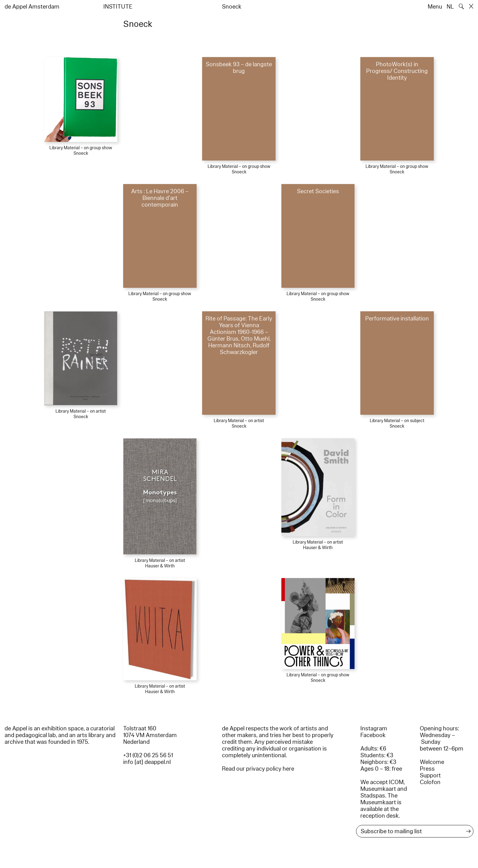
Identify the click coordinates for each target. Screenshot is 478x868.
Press (427, 769)
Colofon (430, 782)
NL (450, 7)
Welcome (432, 762)
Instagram (374, 729)
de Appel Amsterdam (32, 7)
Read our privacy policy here (258, 769)
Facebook (373, 735)
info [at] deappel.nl (147, 762)
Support (430, 776)
